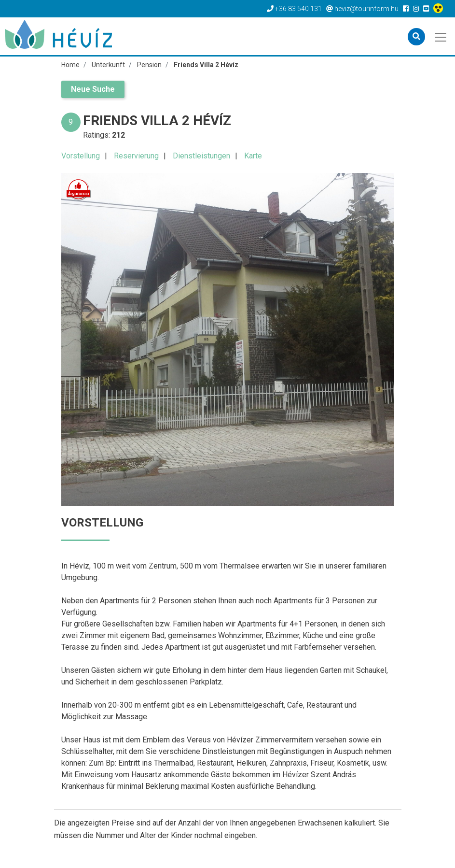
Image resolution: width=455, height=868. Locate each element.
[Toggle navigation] (441, 36)
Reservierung (136, 156)
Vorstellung (81, 156)
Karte (253, 156)
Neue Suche (93, 89)
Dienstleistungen (201, 156)
